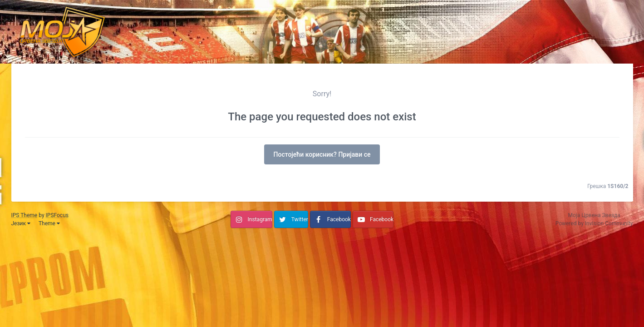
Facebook (339, 219)
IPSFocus (57, 215)
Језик (21, 223)
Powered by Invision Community (594, 223)
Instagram (260, 219)
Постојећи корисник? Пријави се (322, 154)
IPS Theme (25, 215)
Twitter (300, 219)
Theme (49, 223)
